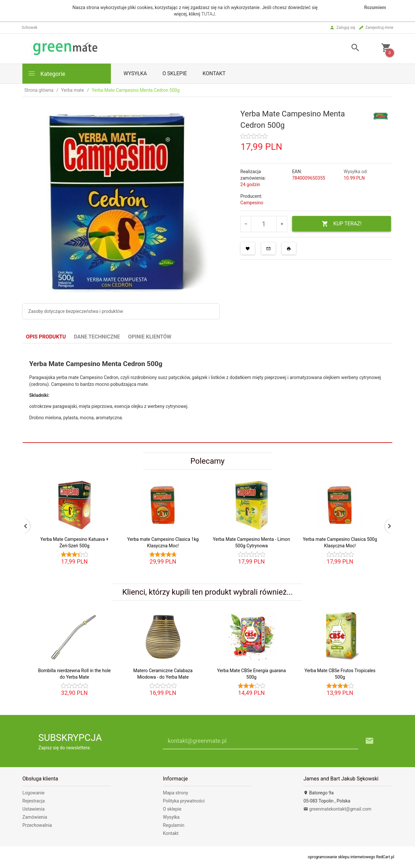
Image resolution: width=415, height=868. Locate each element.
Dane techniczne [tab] (97, 337)
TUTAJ (208, 14)
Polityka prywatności (184, 801)
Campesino (252, 203)
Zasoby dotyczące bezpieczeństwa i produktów (76, 311)
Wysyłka (135, 73)
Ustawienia (34, 809)
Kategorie (46, 73)
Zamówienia (35, 817)
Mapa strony (176, 793)
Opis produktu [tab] (46, 337)
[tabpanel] (207, 393)
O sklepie (175, 73)
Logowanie (33, 793)
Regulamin (174, 825)
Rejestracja (34, 801)
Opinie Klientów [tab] (150, 337)
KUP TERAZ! (342, 224)
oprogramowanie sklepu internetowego (341, 857)
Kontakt (214, 73)
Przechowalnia (37, 825)
